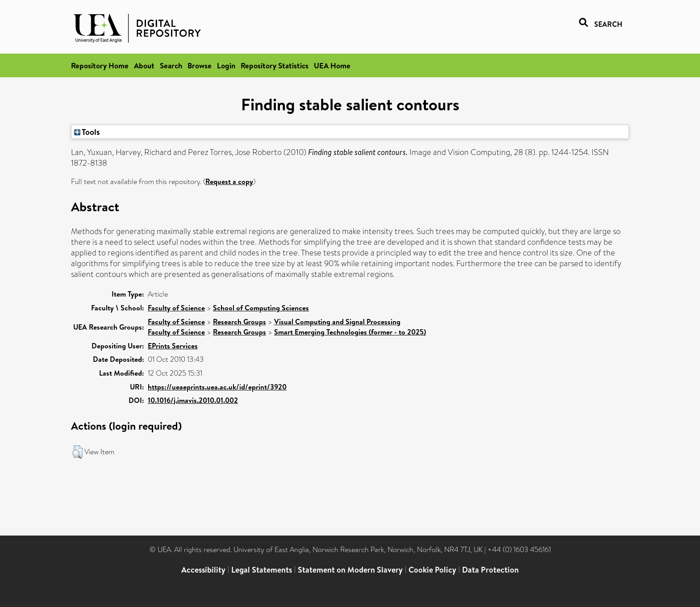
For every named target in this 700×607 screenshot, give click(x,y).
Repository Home (100, 65)
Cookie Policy (432, 570)
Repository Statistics (275, 65)
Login (226, 65)
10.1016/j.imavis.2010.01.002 (193, 400)
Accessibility (203, 570)
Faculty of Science (176, 308)
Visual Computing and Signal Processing (337, 322)
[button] (77, 452)
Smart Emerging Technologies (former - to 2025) (350, 332)
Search (171, 65)
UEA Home (332, 65)
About (144, 65)
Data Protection (490, 570)
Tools (87, 132)
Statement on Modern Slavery (350, 570)
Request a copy (229, 181)
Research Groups (240, 322)
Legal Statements (262, 570)
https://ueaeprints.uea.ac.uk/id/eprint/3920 (217, 387)
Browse (200, 65)
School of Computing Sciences (261, 308)
